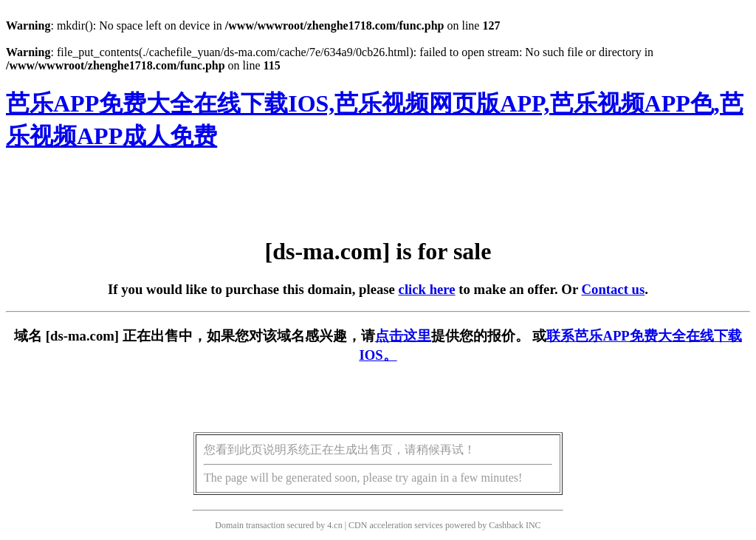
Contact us (614, 289)
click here (427, 289)
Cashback (506, 525)
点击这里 (403, 336)
